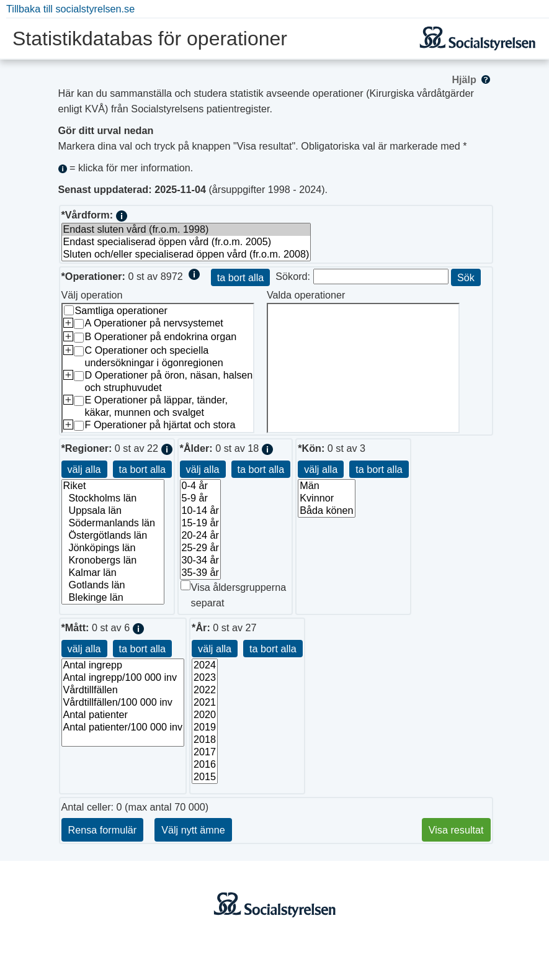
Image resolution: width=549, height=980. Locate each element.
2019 (205, 727)
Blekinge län (113, 598)
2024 (205, 665)
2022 (205, 690)
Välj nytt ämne (193, 830)
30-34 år (200, 560)
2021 (205, 703)
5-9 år (200, 498)
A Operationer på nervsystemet (154, 323)
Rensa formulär (103, 830)
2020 (205, 715)
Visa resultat (456, 830)
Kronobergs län (113, 560)
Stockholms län (113, 498)
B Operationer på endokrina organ (161, 336)
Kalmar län (113, 573)
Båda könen (326, 511)
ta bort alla (241, 277)
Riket (113, 486)
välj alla (84, 469)
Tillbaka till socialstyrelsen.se (70, 9)
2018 (205, 740)
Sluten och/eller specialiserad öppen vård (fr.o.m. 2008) (186, 254)
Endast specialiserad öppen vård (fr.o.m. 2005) (186, 242)
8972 (172, 276)
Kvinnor (326, 498)
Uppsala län (113, 511)
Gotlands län (113, 585)
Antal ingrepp (123, 665)
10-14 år (200, 511)
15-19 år (200, 523)
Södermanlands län (113, 523)
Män (326, 486)
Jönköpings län (113, 548)
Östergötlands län (113, 536)
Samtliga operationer (121, 310)
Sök (466, 277)
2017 (205, 752)
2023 (205, 678)
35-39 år (200, 573)
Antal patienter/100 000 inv (123, 727)
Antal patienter (123, 715)
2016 (205, 765)
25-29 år (200, 548)
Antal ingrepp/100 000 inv (123, 678)
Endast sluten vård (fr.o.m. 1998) (186, 230)
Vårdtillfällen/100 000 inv (123, 703)
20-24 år (200, 536)
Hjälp (471, 79)
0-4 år (200, 486)
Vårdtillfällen (123, 690)
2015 (205, 777)
